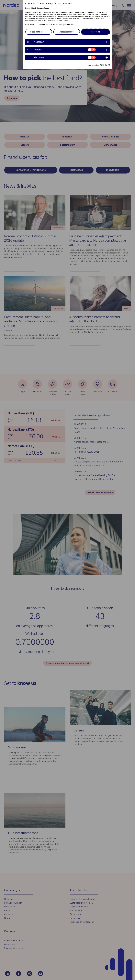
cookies (42, 25)
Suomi (47, 8)
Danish (28, 8)
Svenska (40, 8)
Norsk (34, 8)
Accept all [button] (95, 32)
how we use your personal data (62, 25)
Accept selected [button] (67, 32)
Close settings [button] (36, 32)
